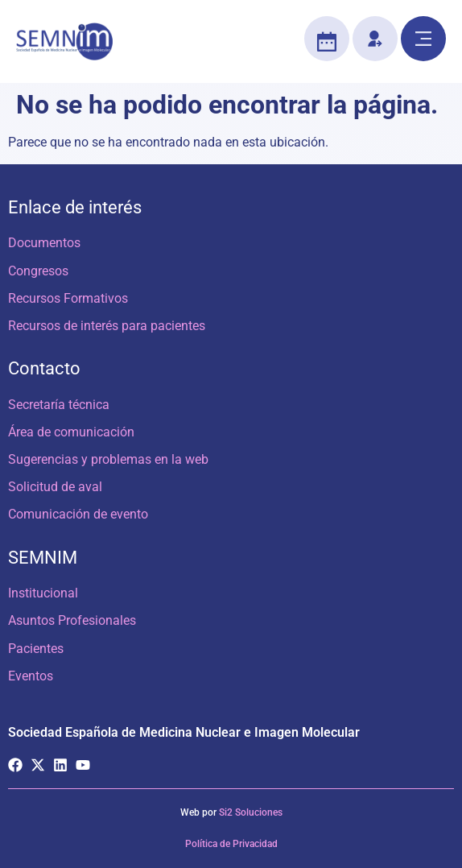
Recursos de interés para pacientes (107, 326)
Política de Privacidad (231, 844)
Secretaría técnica (59, 405)
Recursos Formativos (68, 298)
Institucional (43, 593)
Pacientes (36, 649)
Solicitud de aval (55, 487)
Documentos (44, 243)
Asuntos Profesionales (72, 620)
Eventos (31, 676)
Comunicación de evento (78, 514)
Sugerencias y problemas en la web (108, 459)
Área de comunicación (71, 432)
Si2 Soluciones (251, 812)
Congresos (38, 271)
